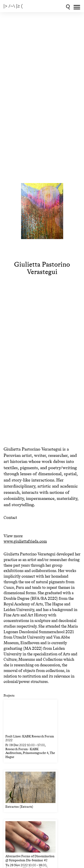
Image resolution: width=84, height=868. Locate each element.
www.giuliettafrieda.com (25, 541)
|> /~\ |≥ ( (13, 6)
